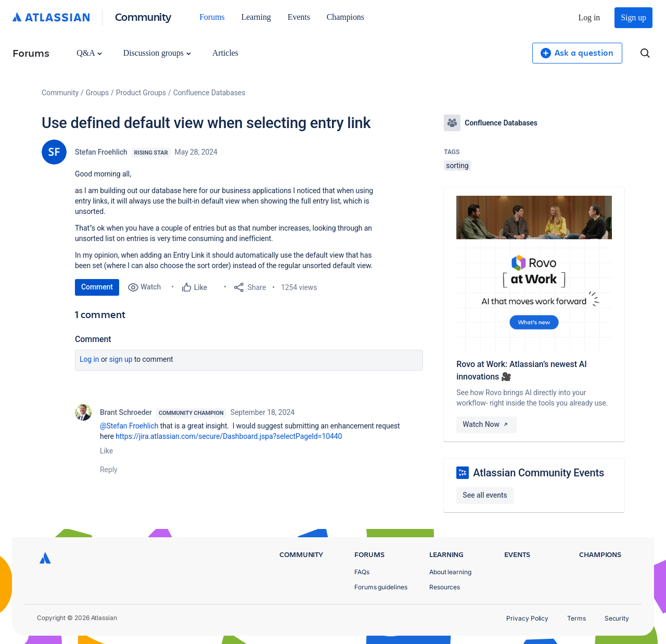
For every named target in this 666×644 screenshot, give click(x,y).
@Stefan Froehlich (129, 426)
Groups (97, 93)
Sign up (633, 17)
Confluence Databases (209, 93)
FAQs (362, 572)
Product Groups (141, 93)
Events (299, 17)
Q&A (89, 53)
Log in (590, 17)
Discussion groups (157, 53)
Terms (577, 618)
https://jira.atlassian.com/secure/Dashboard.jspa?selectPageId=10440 (229, 436)
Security (617, 618)
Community (143, 16)
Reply (109, 470)
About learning (450, 572)
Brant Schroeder (126, 412)
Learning (256, 17)
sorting (457, 166)
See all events (485, 495)
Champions (345, 17)
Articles (225, 53)
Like (106, 451)
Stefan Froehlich (101, 152)
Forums (212, 17)
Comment (97, 287)
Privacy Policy (527, 618)
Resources (445, 587)
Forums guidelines (381, 587)
